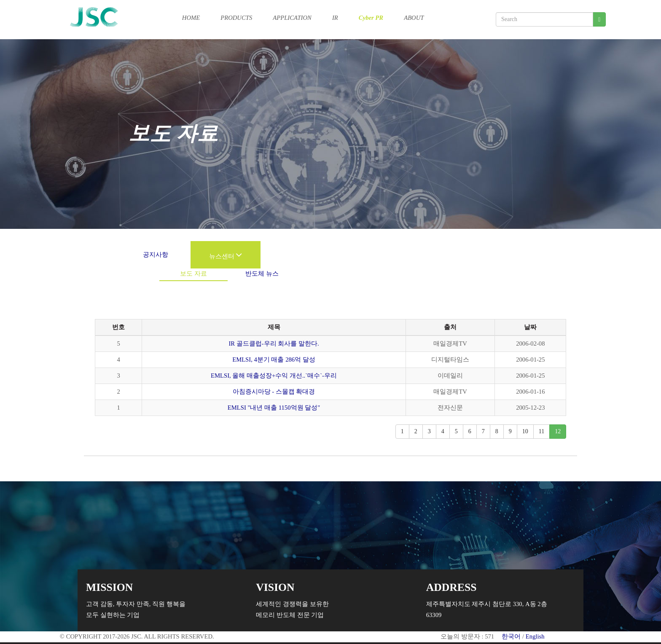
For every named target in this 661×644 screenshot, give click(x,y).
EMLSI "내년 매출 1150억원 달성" (274, 408)
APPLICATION (292, 17)
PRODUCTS (236, 17)
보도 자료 (193, 274)
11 (541, 431)
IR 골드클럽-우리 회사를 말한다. (274, 343)
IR (335, 17)
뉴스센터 (226, 256)
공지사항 (156, 255)
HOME (191, 17)
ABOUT (414, 17)
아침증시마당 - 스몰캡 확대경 (274, 392)
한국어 (511, 636)
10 (525, 431)
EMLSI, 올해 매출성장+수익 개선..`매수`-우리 (274, 376)
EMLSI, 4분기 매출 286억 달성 (274, 360)
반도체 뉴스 (262, 274)
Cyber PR (371, 17)
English (535, 636)
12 (558, 431)
